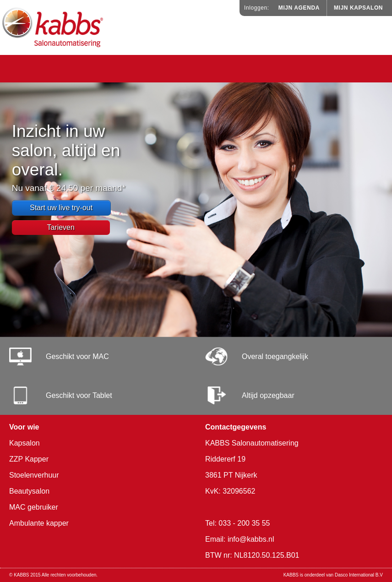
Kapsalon (24, 443)
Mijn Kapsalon (358, 8)
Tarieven (60, 227)
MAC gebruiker (34, 507)
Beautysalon (29, 491)
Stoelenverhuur (34, 475)
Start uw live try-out (61, 208)
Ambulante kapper (39, 523)
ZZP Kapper (29, 459)
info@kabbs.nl (251, 539)
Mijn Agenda (299, 8)
